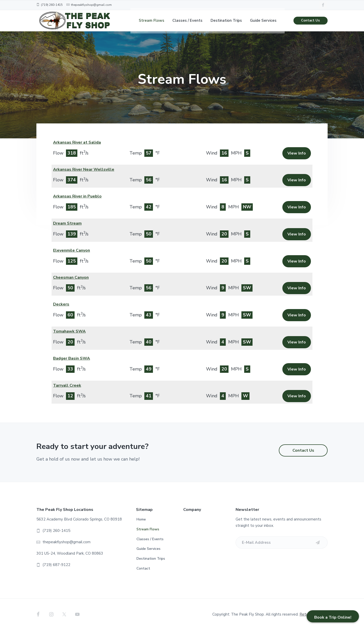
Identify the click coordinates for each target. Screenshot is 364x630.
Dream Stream (67, 223)
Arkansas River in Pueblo (77, 196)
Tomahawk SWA (69, 331)
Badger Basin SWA (72, 358)
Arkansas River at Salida (77, 142)
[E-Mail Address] (282, 542)
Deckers (61, 304)
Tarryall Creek (67, 385)
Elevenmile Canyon (72, 250)
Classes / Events (150, 539)
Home (141, 519)
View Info (297, 153)
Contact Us (310, 23)
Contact (143, 568)
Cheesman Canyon (71, 277)
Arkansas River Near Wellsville (84, 169)
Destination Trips (151, 559)
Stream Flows (148, 529)
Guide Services (149, 549)
